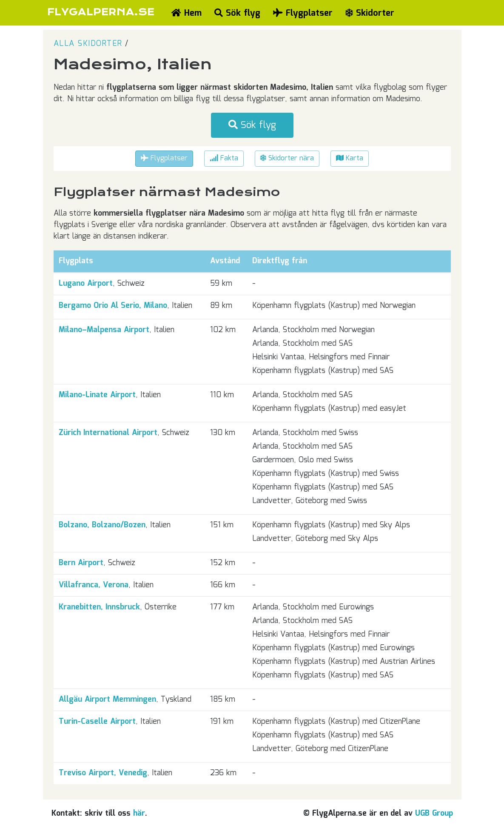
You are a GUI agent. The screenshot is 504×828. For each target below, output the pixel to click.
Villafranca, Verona (94, 585)
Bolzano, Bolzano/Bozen (102, 525)
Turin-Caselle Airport (97, 722)
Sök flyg (237, 13)
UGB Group (434, 814)
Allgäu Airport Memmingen (107, 700)
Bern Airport (81, 563)
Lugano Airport (86, 284)
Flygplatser (303, 13)
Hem (187, 13)
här (139, 814)
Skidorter (370, 13)
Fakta (224, 158)
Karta (350, 158)
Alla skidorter (88, 44)
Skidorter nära (287, 158)
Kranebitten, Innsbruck (99, 607)
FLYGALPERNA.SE (101, 12)
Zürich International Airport (108, 433)
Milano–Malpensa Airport (104, 330)
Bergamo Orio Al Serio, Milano (113, 306)
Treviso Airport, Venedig (103, 773)
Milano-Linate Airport (97, 395)
